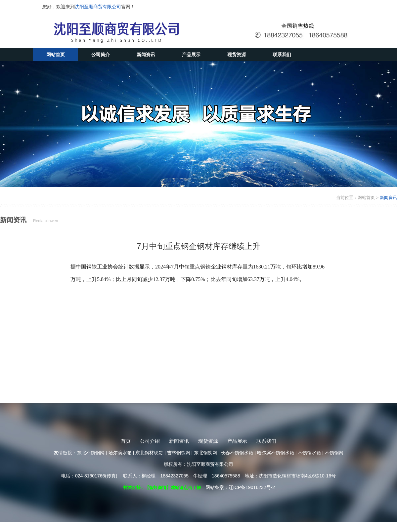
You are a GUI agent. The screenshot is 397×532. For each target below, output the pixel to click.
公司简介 (101, 55)
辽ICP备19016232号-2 (252, 487)
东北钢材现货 (149, 453)
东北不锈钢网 (91, 453)
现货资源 (237, 55)
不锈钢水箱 (309, 453)
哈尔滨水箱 (120, 453)
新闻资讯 (146, 55)
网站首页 (56, 55)
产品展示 (191, 55)
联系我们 (282, 55)
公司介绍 (150, 441)
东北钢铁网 (205, 453)
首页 (126, 441)
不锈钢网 (334, 453)
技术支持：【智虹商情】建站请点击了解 (162, 488)
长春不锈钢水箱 (237, 453)
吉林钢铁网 (179, 453)
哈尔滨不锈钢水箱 (276, 453)
